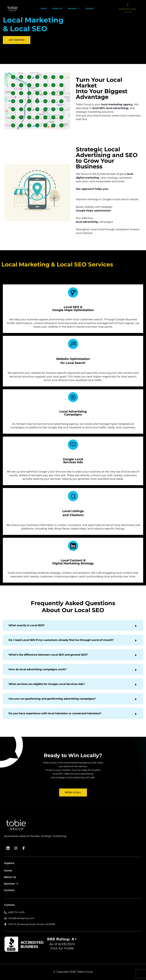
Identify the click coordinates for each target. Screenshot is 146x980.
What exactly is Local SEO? (27, 721)
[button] (73, 721)
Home (44, 8)
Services (74, 8)
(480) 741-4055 (128, 12)
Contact (90, 8)
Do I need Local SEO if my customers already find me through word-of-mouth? (61, 736)
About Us (57, 8)
